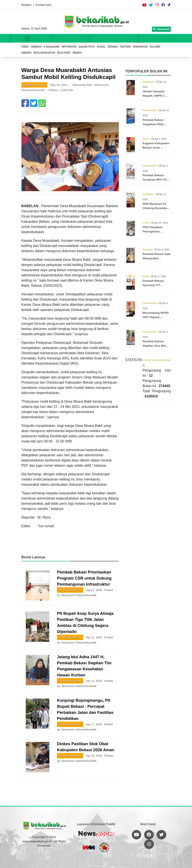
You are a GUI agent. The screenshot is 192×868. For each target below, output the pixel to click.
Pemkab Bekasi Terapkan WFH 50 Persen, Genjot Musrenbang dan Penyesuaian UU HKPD (154, 178)
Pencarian (161, 29)
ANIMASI (36, 47)
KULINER (155, 47)
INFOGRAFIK (69, 47)
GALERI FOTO (87, 47)
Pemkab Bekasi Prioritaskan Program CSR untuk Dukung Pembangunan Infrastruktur (84, 578)
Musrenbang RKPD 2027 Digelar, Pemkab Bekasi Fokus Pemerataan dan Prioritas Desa (156, 315)
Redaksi (26, 5)
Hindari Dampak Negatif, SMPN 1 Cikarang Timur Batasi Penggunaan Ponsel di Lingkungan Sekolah (156, 94)
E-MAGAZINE (52, 47)
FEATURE (125, 47)
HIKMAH (27, 53)
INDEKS (77, 53)
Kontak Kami (43, 5)
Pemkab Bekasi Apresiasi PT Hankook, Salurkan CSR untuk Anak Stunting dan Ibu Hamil (155, 283)
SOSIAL (101, 47)
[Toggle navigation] (27, 38)
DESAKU (113, 47)
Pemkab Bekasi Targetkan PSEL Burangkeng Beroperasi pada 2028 (154, 122)
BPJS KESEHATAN (44, 53)
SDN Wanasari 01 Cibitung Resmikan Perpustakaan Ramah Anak (156, 206)
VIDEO (25, 47)
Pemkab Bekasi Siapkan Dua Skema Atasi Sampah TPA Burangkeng (156, 344)
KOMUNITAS (140, 47)
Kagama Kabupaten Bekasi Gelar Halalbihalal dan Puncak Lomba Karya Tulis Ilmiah (156, 146)
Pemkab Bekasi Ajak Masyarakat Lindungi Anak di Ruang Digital (156, 256)
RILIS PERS (64, 53)
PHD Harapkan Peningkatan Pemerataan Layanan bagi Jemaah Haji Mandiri (156, 230)
